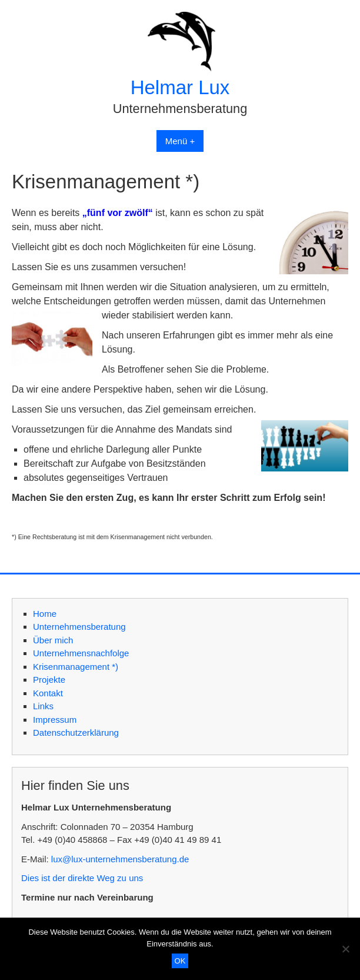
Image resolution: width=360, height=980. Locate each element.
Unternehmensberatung (79, 627)
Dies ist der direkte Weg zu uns (82, 878)
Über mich (53, 640)
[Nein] (345, 949)
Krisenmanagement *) (76, 667)
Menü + (180, 141)
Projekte (49, 680)
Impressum (55, 720)
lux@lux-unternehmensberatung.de (120, 859)
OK (180, 961)
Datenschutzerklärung (76, 732)
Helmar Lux (180, 87)
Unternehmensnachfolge (81, 653)
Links (43, 706)
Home (45, 614)
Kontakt (48, 693)
